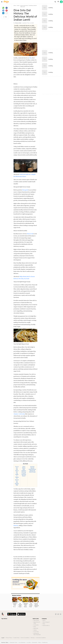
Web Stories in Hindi (37, 623)
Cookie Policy (16, 638)
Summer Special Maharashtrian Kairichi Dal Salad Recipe (32, 469)
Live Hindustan (22, 642)
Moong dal (25, 190)
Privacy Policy (9, 638)
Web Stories (36, 620)
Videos (35, 630)
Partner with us (46, 625)
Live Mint (29, 642)
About (44, 620)
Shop (35, 627)
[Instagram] (61, 614)
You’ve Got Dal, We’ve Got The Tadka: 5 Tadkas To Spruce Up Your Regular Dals (17, 476)
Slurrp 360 (36, 628)
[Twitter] (58, 614)
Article (18, 6)
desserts (16, 526)
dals (30, 58)
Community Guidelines (41, 638)
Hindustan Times (14, 642)
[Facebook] (56, 614)
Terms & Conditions (25, 638)
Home (15, 6)
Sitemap (33, 638)
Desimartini (35, 642)
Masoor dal (30, 234)
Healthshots (45, 642)
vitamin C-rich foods (19, 414)
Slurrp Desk (18, 23)
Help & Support (46, 622)
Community (36, 625)
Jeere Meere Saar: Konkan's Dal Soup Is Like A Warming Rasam (24, 471)
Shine (40, 642)
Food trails (36, 632)
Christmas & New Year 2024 (37, 634)
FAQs (44, 624)
